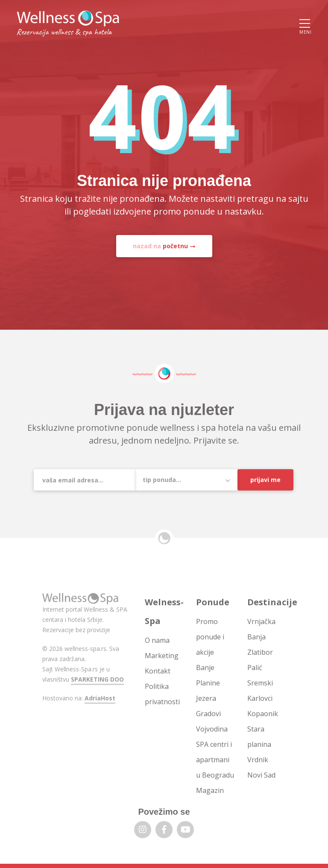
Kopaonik (263, 714)
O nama (157, 640)
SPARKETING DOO (97, 679)
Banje (205, 668)
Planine (208, 683)
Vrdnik (258, 760)
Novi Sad (261, 775)
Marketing (162, 656)
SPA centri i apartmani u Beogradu (215, 760)
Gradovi (208, 714)
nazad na (160, 246)
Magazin (210, 790)
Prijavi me (265, 480)
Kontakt (158, 671)
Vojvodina (212, 729)
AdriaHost (100, 698)
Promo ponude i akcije (210, 637)
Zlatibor (260, 652)
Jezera (206, 698)
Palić (255, 668)
